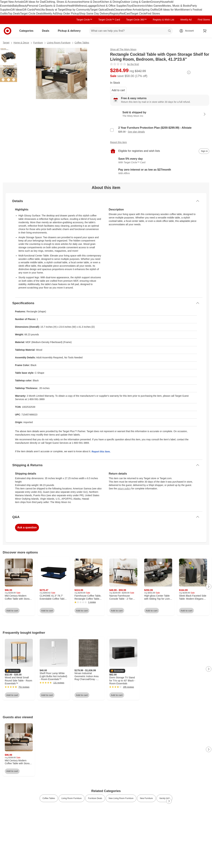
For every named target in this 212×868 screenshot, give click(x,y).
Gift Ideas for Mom (169, 10)
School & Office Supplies (112, 6)
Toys (130, 6)
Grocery (155, 2)
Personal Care (36, 6)
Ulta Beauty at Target (53, 10)
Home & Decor (91, 2)
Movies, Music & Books (176, 6)
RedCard (125, 14)
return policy (124, 489)
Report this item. (101, 452)
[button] (13, 671)
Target (6, 43)
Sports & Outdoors (56, 6)
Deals (110, 10)
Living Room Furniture (59, 43)
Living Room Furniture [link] (72, 798)
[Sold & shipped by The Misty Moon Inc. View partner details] (160, 114)
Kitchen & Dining (110, 2)
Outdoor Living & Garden (135, 2)
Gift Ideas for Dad (34, 2)
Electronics (139, 6)
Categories (28, 31)
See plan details (136, 132)
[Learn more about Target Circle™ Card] (160, 161)
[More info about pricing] (189, 72)
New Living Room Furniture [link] (121, 798)
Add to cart (118, 90)
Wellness (81, 6)
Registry (115, 14)
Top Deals (14, 14)
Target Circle (138, 14)
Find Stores (153, 14)
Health (71, 6)
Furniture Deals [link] (95, 798)
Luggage (91, 6)
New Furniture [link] (146, 798)
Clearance (120, 10)
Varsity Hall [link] (165, 798)
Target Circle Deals (32, 14)
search (170, 31)
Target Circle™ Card (109, 20)
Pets (37, 10)
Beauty (23, 6)
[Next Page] (209, 587)
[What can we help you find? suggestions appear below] (131, 31)
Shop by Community (78, 10)
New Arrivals (134, 10)
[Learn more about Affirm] (160, 172)
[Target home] (8, 31)
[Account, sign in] (188, 31)
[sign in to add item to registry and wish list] (204, 151)
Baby (16, 6)
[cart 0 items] (205, 31)
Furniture (38, 43)
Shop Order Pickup (68, 14)
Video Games (154, 6)
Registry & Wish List (163, 20)
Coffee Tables (82, 43)
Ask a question (27, 527)
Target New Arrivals (12, 2)
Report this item (119, 142)
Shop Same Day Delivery (94, 14)
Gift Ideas (16, 10)
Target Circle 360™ (136, 20)
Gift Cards (28, 10)
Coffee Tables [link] (49, 798)
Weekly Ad (50, 14)
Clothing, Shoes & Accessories (64, 2)
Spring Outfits (150, 10)
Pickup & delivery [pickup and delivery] (70, 31)
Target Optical (98, 10)
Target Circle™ (84, 20)
